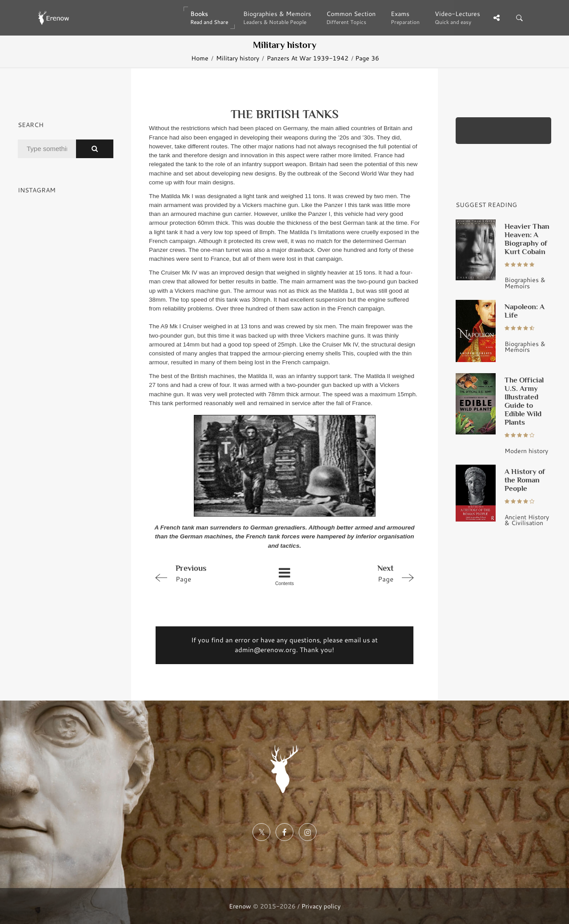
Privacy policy (321, 906)
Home (200, 58)
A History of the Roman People (525, 480)
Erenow (240, 906)
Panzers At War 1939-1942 (308, 58)
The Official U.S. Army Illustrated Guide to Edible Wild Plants (524, 401)
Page (203, 573)
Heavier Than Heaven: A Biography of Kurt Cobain (527, 239)
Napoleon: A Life (525, 311)
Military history (238, 58)
